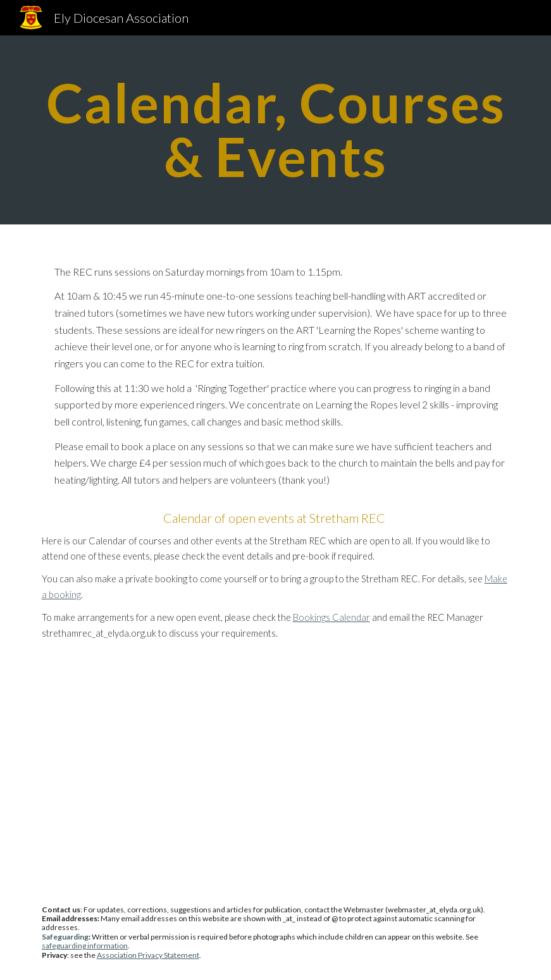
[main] (276, 130)
